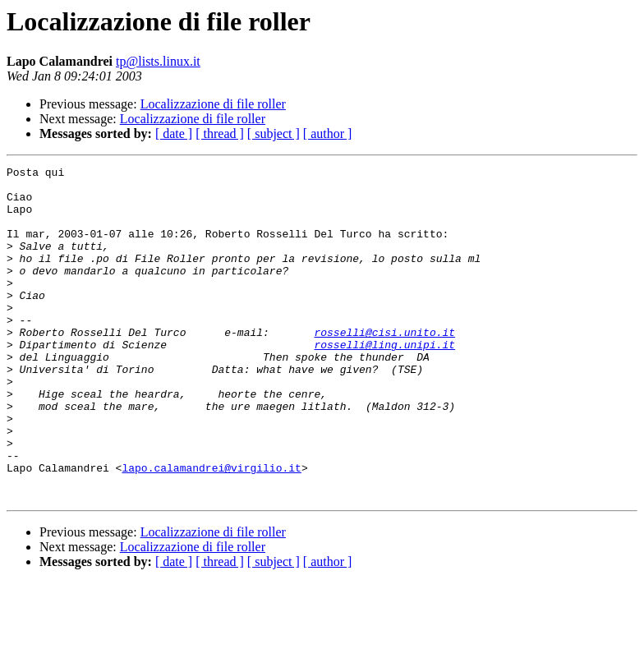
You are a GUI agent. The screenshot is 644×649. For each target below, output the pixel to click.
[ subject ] (274, 133)
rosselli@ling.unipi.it (384, 381)
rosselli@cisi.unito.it (384, 366)
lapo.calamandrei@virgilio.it (211, 529)
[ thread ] (220, 133)
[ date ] (174, 133)
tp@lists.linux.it (158, 61)
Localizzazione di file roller (213, 104)
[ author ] (328, 133)
